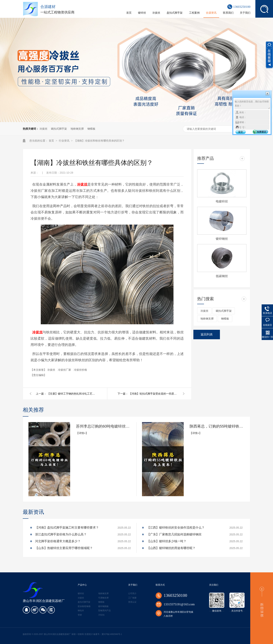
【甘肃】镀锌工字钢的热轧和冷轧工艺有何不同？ (72, 394)
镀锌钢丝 (222, 239)
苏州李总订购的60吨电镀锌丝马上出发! (104, 426)
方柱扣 (101, 615)
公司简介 (132, 593)
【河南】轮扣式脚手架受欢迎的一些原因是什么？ (154, 394)
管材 (80, 615)
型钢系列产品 (104, 610)
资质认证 (132, 602)
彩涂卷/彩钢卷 (84, 606)
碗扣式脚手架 (59, 129)
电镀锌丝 (222, 201)
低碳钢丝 (222, 276)
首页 (52, 141)
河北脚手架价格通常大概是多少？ (58, 541)
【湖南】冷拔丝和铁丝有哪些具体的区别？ (99, 141)
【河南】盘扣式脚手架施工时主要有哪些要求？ (67, 528)
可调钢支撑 (103, 598)
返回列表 (207, 334)
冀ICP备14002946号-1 (112, 634)
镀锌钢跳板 (103, 606)
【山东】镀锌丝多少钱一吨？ (167, 541)
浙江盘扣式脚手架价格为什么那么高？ (61, 534)
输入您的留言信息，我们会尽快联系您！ (252, 104)
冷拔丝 (43, 129)
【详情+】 (82, 433)
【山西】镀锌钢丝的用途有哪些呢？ (171, 548)
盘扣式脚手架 (84, 602)
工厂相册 (132, 598)
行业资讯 (64, 141)
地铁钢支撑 (77, 129)
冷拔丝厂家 (65, 370)
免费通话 (261, 132)
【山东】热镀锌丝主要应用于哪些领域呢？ (64, 548)
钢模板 (91, 129)
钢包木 (81, 610)
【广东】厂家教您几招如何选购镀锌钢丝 (174, 534)
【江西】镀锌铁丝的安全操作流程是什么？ (176, 528)
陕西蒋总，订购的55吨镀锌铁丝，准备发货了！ (217, 426)
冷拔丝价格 (80, 370)
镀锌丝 (81, 593)
